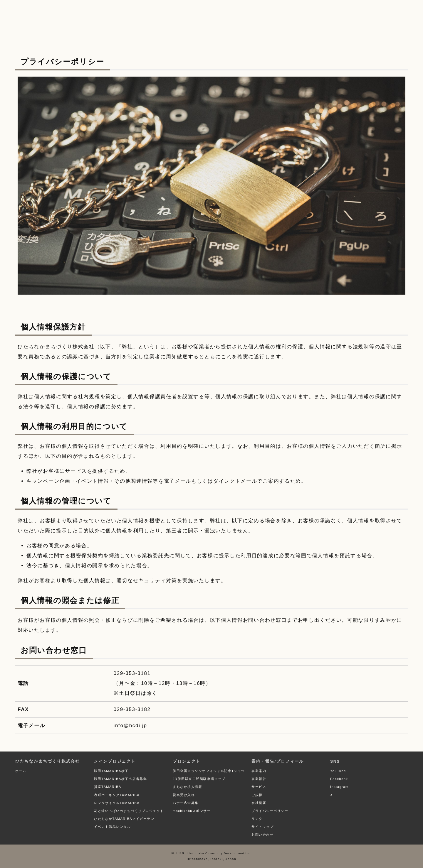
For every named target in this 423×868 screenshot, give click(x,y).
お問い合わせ (380, 19)
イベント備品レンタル (117, 834)
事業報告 (261, 779)
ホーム (22, 771)
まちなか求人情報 (191, 795)
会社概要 (261, 803)
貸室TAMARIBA (111, 787)
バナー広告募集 (189, 811)
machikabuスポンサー (196, 819)
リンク (258, 819)
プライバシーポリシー (275, 811)
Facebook (341, 779)
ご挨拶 (258, 795)
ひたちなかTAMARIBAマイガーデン (131, 826)
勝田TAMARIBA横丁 (115, 771)
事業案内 (261, 771)
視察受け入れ (187, 803)
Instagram (341, 787)
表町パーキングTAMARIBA (122, 795)
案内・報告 (234, 19)
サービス (261, 787)
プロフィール (307, 19)
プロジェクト (160, 19)
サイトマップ (265, 826)
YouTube (340, 771)
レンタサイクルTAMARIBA (122, 803)
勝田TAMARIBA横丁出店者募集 (127, 779)
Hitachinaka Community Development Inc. (219, 853)
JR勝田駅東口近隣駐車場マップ (206, 787)
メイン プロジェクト (87, 19)
